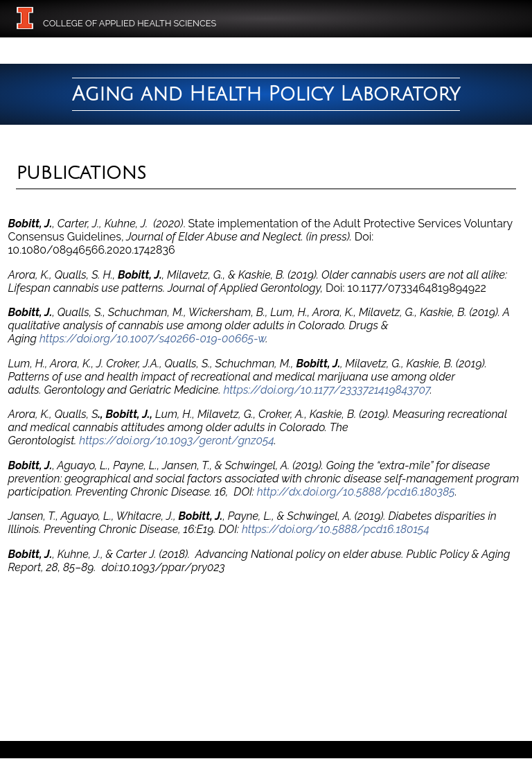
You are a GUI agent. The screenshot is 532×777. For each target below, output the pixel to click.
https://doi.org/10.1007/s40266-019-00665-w (153, 339)
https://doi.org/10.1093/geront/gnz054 (177, 440)
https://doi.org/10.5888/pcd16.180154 (336, 529)
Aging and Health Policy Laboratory (266, 94)
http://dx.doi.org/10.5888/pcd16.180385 (356, 492)
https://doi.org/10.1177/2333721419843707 (326, 390)
